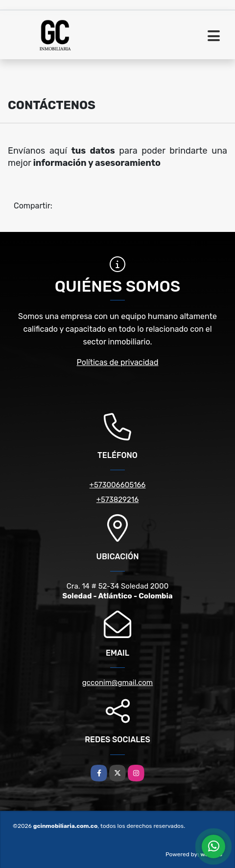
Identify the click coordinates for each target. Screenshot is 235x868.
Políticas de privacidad (118, 362)
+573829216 (117, 500)
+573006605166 (118, 485)
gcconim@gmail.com (117, 683)
